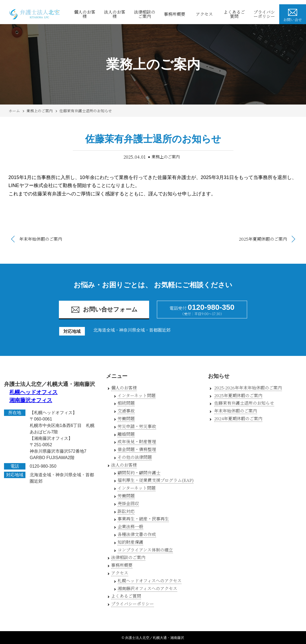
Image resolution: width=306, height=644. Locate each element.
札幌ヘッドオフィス (33, 392)
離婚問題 (126, 434)
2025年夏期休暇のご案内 (263, 239)
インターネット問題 (137, 395)
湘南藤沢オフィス (31, 400)
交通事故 (126, 411)
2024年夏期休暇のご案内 (238, 418)
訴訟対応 (126, 511)
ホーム (14, 111)
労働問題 (126, 418)
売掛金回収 (128, 503)
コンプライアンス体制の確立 (145, 550)
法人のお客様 (115, 14)
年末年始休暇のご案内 (41, 239)
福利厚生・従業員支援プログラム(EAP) (156, 480)
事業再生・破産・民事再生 (143, 519)
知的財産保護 (130, 542)
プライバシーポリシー (264, 14)
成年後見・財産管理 (137, 442)
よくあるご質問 (234, 14)
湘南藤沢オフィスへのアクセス (147, 588)
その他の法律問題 (135, 457)
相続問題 (126, 403)
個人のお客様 (85, 14)
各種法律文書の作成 (137, 534)
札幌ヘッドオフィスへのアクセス (150, 581)
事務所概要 (175, 14)
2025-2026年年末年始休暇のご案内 (248, 388)
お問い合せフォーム (104, 310)
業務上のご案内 (40, 111)
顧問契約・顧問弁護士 (139, 473)
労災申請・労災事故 (137, 426)
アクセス (204, 14)
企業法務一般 (130, 526)
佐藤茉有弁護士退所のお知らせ (86, 111)
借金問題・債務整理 (137, 449)
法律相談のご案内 (145, 14)
